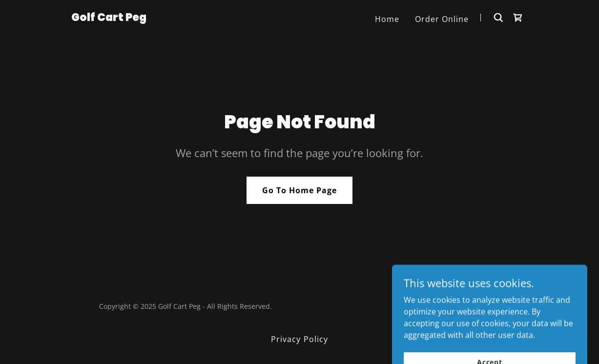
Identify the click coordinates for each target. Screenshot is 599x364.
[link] (109, 18)
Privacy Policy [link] (299, 339)
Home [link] (387, 19)
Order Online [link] (442, 19)
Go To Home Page (299, 190)
